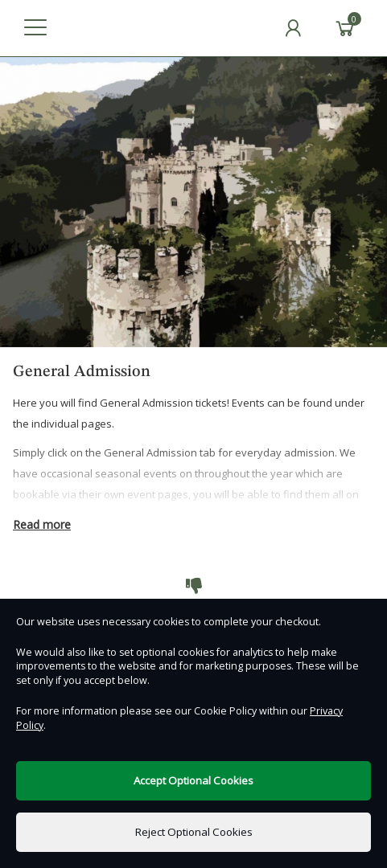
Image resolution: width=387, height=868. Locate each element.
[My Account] (293, 28)
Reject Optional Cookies (194, 832)
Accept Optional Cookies (193, 780)
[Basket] (345, 28)
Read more (42, 524)
